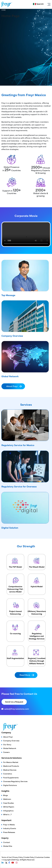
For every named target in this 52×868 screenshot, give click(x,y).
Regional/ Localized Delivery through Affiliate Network (37, 656)
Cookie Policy (29, 857)
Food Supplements (11, 777)
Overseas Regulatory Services (15, 781)
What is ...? (7, 814)
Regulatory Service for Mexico (18, 445)
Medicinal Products (11, 766)
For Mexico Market (11, 762)
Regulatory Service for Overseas (19, 486)
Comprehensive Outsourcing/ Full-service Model (15, 584)
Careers (6, 752)
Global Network (10, 376)
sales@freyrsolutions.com (17, 709)
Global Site (8, 846)
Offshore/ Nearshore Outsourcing (37, 608)
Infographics (8, 811)
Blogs (6, 795)
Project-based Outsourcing (15, 608)
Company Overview (12, 336)
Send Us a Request (14, 702)
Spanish (40, 4)
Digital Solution (10, 528)
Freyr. (18, 860)
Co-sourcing (15, 629)
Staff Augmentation (15, 653)
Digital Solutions (10, 785)
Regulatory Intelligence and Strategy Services (37, 631)
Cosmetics (8, 774)
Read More (25, 675)
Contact (7, 842)
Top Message (8, 295)
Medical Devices (10, 770)
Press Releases (9, 832)
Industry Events (10, 828)
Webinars (7, 799)
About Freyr (12, 386)
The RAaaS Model (37, 562)
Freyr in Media (9, 824)
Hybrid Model (37, 582)
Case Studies (8, 803)
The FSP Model (15, 562)
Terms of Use (7, 857)
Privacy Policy (18, 857)
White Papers (9, 807)
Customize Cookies (43, 857)
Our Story (7, 744)
